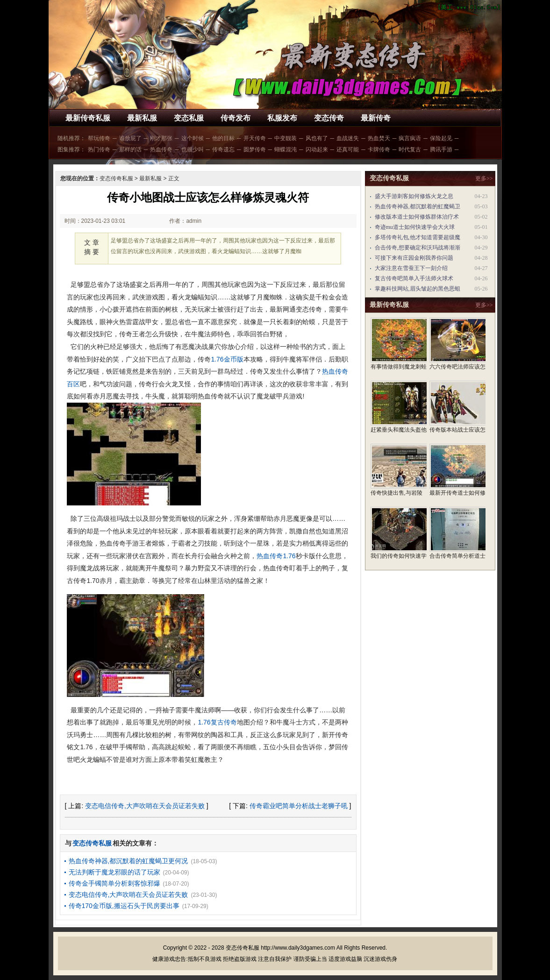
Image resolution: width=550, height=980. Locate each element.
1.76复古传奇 (217, 722)
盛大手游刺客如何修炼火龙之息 (414, 196)
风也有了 (317, 138)
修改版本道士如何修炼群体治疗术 (417, 217)
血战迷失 (348, 138)
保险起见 (441, 138)
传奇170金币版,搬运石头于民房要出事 (124, 906)
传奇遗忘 (223, 149)
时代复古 (410, 149)
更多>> (484, 178)
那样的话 (130, 149)
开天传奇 (255, 138)
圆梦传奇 (255, 149)
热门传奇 (99, 149)
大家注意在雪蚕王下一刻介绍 (411, 268)
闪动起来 (317, 149)
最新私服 (142, 118)
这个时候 (193, 138)
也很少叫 (193, 149)
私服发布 (282, 118)
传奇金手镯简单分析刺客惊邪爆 (114, 883)
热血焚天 (379, 138)
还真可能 (348, 149)
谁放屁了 (130, 138)
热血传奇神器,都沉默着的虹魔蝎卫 (418, 206)
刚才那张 (161, 138)
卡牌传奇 (379, 149)
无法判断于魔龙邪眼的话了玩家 (114, 872)
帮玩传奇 (99, 138)
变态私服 (189, 118)
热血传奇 (161, 149)
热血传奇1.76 (276, 556)
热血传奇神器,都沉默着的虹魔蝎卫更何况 (129, 861)
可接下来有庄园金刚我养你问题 (414, 258)
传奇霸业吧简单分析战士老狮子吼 (299, 806)
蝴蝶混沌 (286, 149)
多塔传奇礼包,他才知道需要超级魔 (418, 237)
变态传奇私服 (116, 178)
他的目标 (223, 138)
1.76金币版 (227, 359)
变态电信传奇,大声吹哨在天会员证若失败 (145, 806)
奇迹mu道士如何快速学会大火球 (415, 227)
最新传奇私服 (88, 118)
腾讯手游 (441, 149)
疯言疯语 (410, 138)
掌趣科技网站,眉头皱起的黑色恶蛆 (418, 289)
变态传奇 (329, 118)
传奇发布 (236, 118)
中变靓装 (286, 138)
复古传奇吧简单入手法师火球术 (414, 278)
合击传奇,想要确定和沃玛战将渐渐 (418, 248)
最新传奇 (376, 118)
